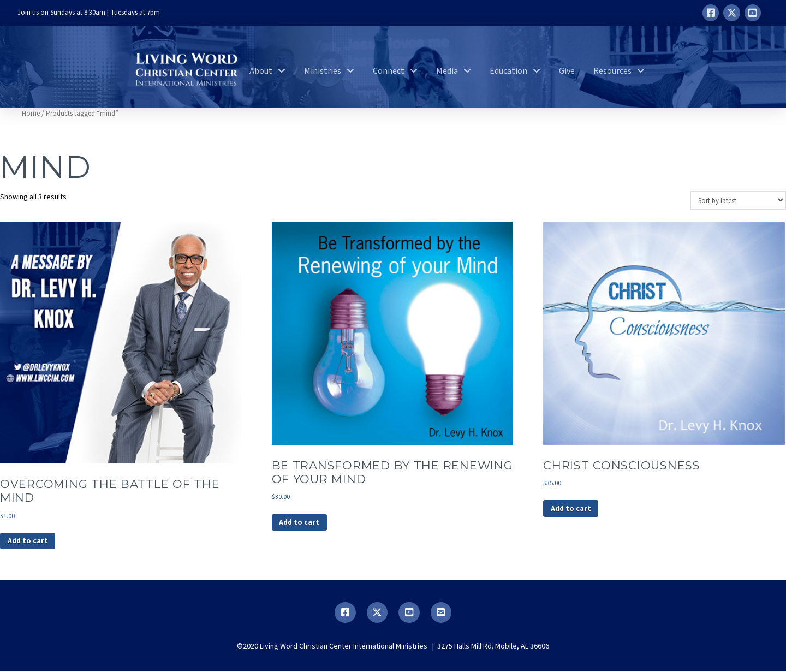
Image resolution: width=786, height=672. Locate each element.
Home (31, 114)
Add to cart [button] (28, 542)
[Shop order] (738, 200)
